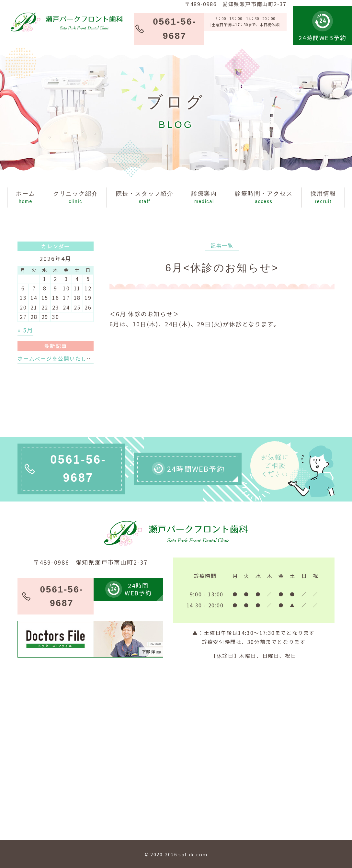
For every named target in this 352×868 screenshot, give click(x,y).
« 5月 (25, 330)
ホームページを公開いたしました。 (64, 359)
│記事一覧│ (222, 246)
